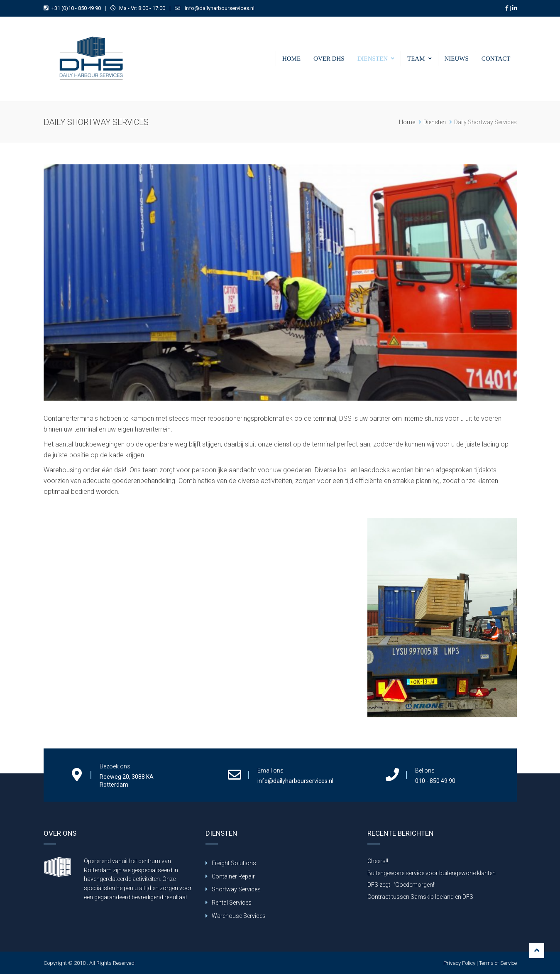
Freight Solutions (234, 863)
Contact (496, 59)
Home (291, 59)
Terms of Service (498, 963)
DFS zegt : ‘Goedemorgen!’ (401, 885)
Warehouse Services (239, 916)
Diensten (373, 59)
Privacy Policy (459, 963)
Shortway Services (236, 889)
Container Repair (233, 876)
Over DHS (329, 59)
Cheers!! (378, 861)
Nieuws (457, 59)
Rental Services (232, 903)
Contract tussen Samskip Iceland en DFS (420, 897)
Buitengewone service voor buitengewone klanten (432, 873)
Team (416, 59)
